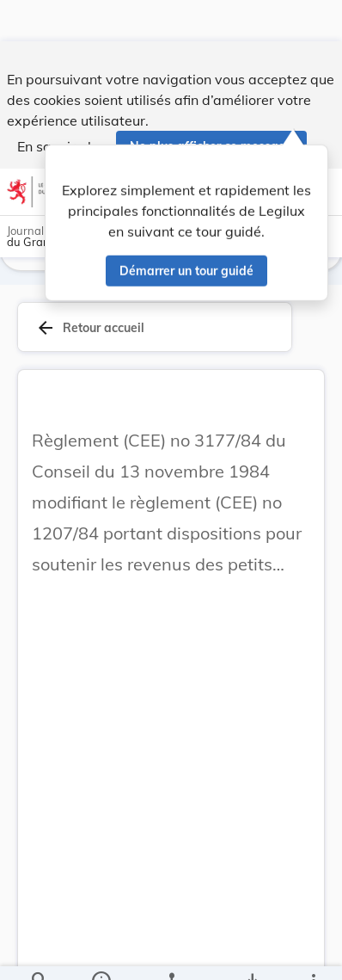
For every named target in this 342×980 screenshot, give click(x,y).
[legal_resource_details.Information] (101, 952)
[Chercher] (40, 952)
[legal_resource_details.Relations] (171, 952)
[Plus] (313, 952)
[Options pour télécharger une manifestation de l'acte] (251, 952)
